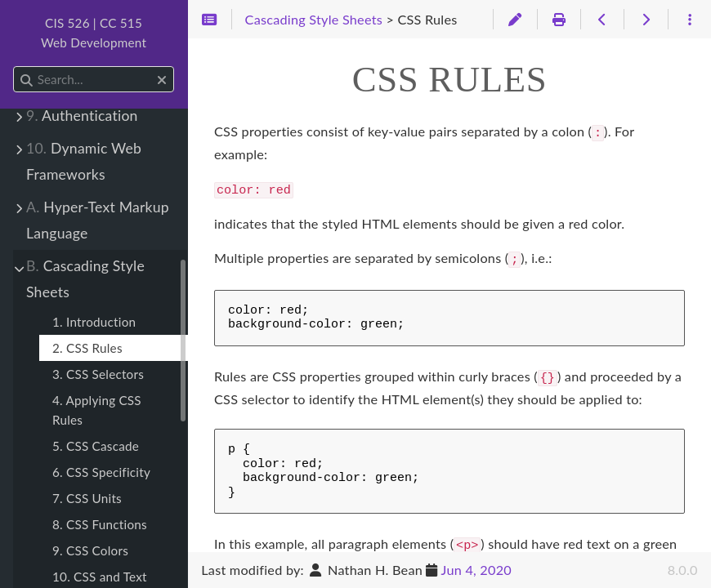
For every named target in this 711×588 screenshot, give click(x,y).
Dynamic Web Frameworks (84, 161)
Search (14, 67)
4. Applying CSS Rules (97, 410)
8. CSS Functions (100, 524)
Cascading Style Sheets (85, 279)
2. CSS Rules (87, 348)
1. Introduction (94, 322)
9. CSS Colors (90, 550)
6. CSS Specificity (101, 472)
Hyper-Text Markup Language (98, 220)
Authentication (82, 116)
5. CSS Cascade (96, 446)
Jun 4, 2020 (476, 570)
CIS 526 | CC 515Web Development (94, 33)
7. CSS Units (87, 498)
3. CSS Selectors (98, 374)
